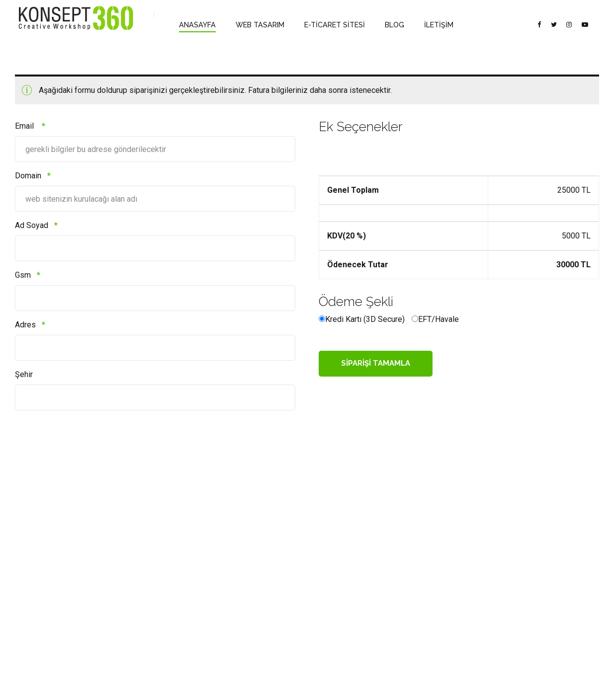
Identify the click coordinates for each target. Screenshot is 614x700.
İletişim (25, 625)
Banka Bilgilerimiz (40, 567)
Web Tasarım (134, 567)
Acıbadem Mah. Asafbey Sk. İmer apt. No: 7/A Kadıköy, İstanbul (252, 608)
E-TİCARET (341, 684)
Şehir (24, 374)
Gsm (28, 275)
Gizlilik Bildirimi (37, 596)
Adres (30, 325)
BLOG (384, 25)
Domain (33, 176)
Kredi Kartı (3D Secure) (365, 319)
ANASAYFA (196, 25)
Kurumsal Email (138, 596)
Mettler (25, 610)
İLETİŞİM (426, 25)
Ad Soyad (36, 225)
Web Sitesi (131, 610)
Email (30, 126)
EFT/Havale (439, 319)
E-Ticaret (128, 582)
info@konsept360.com (249, 582)
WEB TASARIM (256, 25)
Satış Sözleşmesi (40, 582)
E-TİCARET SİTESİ (327, 25)
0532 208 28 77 (238, 566)
